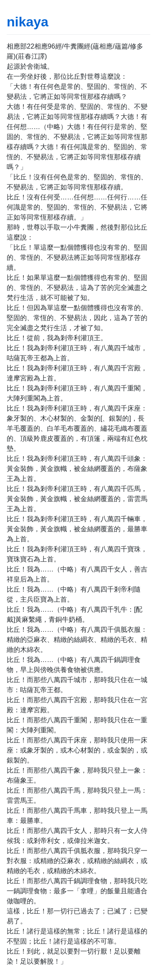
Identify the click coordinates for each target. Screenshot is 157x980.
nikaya (28, 22)
